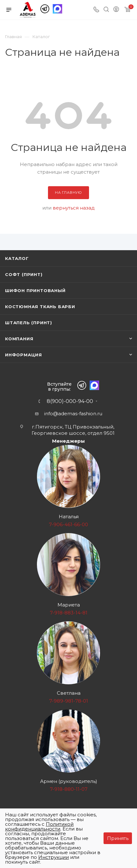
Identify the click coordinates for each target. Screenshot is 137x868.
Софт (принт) (24, 274)
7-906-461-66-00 (68, 524)
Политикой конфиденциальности (39, 826)
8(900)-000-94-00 (70, 401)
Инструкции (54, 857)
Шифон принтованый (35, 290)
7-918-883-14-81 (69, 613)
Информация (24, 355)
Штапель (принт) (29, 323)
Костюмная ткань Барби (40, 307)
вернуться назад (74, 208)
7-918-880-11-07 (69, 789)
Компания (19, 339)
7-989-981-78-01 (69, 701)
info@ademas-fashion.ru (73, 414)
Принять (118, 838)
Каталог (17, 258)
